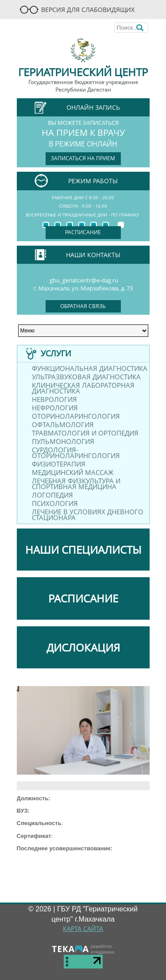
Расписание (83, 232)
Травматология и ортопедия (85, 433)
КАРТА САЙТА (83, 928)
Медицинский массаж (73, 473)
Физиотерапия (59, 464)
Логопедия (52, 495)
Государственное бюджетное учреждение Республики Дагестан (83, 86)
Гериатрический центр (83, 72)
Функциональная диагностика (90, 368)
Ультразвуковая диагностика (86, 377)
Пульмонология (63, 442)
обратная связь (83, 306)
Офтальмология (63, 425)
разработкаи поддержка (102, 949)
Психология (55, 504)
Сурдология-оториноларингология (76, 453)
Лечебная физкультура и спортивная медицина (76, 484)
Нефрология (55, 408)
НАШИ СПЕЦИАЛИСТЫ (83, 550)
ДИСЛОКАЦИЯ (83, 647)
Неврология (54, 399)
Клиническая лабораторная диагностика (83, 388)
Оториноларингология (76, 416)
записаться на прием (83, 158)
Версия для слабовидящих (77, 10)
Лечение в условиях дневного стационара (88, 515)
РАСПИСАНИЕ (83, 598)
